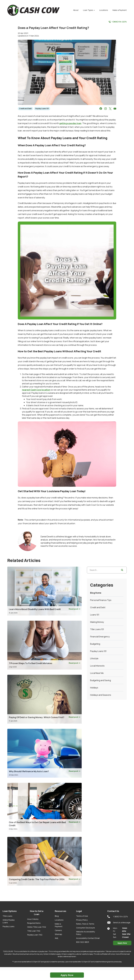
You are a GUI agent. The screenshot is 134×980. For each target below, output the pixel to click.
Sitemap (58, 934)
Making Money (97, 622)
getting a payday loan (70, 123)
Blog (57, 916)
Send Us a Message (119, 923)
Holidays (94, 688)
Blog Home (96, 593)
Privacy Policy (82, 920)
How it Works (33, 919)
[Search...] (107, 570)
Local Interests (97, 666)
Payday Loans (9, 926)
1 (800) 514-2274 (118, 22)
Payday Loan (35, 935)
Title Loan (34, 931)
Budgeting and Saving (100, 680)
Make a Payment (59, 925)
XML (57, 938)
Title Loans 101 (97, 629)
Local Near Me (97, 673)
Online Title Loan (37, 927)
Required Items (34, 923)
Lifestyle (94, 658)
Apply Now (122, 943)
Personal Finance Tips (101, 600)
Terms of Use (82, 916)
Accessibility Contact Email (88, 938)
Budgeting (95, 644)
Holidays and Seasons (101, 695)
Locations (59, 920)
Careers (58, 930)
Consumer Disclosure (86, 928)
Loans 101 (95, 615)
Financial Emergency (100, 637)
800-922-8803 (83, 942)
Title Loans (7, 916)
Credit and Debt (25, 109)
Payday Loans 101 (42, 109)
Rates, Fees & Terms (85, 924)
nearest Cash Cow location (36, 390)
